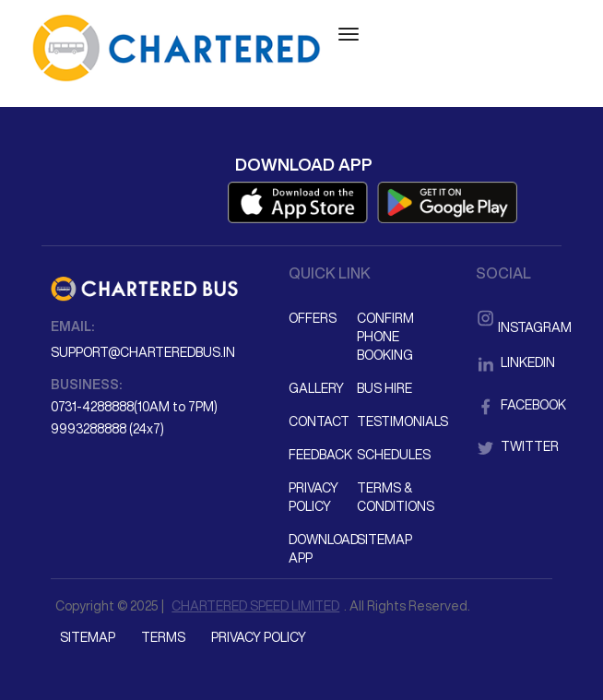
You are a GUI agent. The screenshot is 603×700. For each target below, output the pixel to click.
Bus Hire (384, 388)
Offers (313, 318)
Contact (319, 421)
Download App (321, 549)
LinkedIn (514, 362)
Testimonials (390, 421)
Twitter (514, 446)
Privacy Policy (313, 497)
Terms (163, 637)
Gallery (316, 388)
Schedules (390, 455)
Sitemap (384, 540)
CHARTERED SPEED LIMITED (255, 606)
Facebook (514, 405)
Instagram (514, 316)
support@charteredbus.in (143, 352)
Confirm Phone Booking (385, 337)
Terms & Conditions (390, 497)
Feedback (320, 455)
